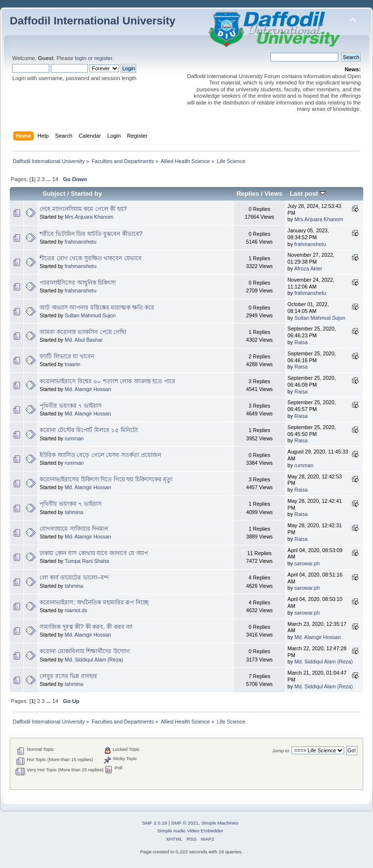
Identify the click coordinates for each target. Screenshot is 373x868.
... (49, 179)
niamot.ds (76, 610)
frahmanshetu (81, 242)
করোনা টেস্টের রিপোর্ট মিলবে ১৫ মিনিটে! (89, 430)
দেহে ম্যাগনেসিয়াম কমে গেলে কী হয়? (83, 209)
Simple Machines (220, 823)
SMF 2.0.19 (155, 823)
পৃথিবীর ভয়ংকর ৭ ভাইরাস (70, 406)
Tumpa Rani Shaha (87, 561)
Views (274, 194)
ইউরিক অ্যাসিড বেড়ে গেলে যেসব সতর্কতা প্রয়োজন (100, 455)
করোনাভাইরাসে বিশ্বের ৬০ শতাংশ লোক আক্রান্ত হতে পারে (107, 381)
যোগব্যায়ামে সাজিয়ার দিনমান (74, 529)
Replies (248, 194)
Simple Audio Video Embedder (190, 831)
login (81, 58)
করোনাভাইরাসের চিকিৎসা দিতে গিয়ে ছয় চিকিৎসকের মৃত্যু (106, 479)
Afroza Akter (308, 269)
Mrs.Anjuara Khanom (89, 217)
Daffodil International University (93, 21)
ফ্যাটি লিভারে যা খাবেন (67, 356)
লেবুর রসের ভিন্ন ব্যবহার (68, 676)
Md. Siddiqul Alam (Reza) (94, 660)
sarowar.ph (307, 563)
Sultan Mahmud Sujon (90, 315)
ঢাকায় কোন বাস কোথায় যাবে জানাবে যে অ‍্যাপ (93, 553)
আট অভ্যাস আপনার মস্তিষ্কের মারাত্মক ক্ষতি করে (97, 308)
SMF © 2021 (185, 823)
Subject (54, 194)
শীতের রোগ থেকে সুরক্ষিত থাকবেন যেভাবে (90, 258)
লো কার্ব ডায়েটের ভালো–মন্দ (74, 578)
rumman (74, 438)
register (103, 58)
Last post (308, 194)
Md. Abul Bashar (84, 340)
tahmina (74, 512)
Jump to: (281, 751)
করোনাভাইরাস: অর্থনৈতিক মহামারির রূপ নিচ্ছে (94, 602)
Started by (86, 194)
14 (55, 179)
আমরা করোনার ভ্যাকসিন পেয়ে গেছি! (83, 332)
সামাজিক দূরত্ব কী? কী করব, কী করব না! (86, 627)
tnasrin (73, 364)
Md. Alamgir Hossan (88, 389)
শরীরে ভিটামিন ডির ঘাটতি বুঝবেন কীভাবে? (91, 234)
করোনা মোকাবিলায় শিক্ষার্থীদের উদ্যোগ (84, 651)
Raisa (301, 342)
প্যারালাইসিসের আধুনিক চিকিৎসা (78, 283)
